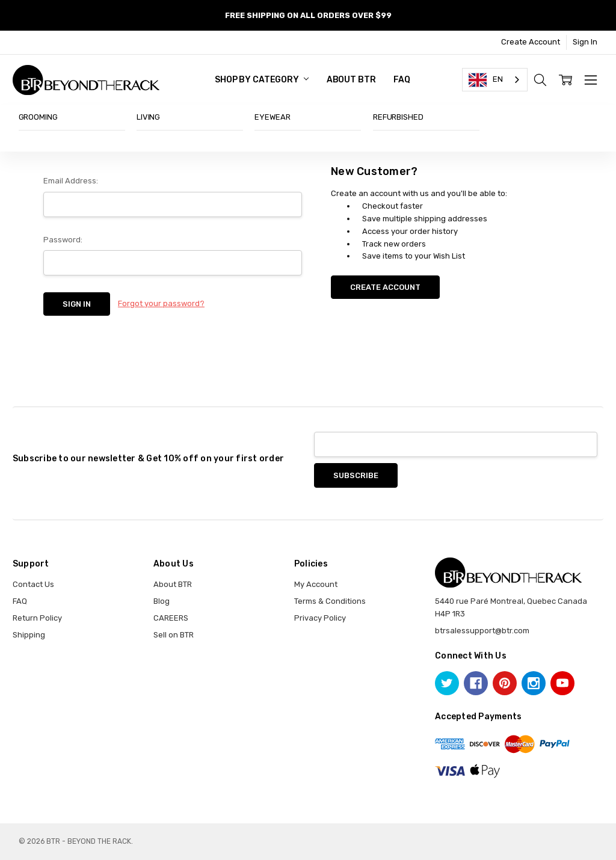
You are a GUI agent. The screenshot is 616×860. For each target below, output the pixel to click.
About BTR (351, 80)
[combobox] (495, 80)
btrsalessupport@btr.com (482, 631)
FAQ (402, 80)
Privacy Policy (320, 618)
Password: (63, 240)
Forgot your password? (161, 303)
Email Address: (71, 181)
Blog (162, 601)
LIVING (148, 117)
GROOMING (38, 117)
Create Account (531, 42)
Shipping (29, 635)
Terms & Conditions (330, 601)
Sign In (585, 42)
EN (486, 80)
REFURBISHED (398, 117)
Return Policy (37, 618)
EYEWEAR (272, 117)
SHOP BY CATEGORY (262, 80)
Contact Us (33, 584)
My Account (316, 584)
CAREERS (171, 618)
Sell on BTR (174, 635)
